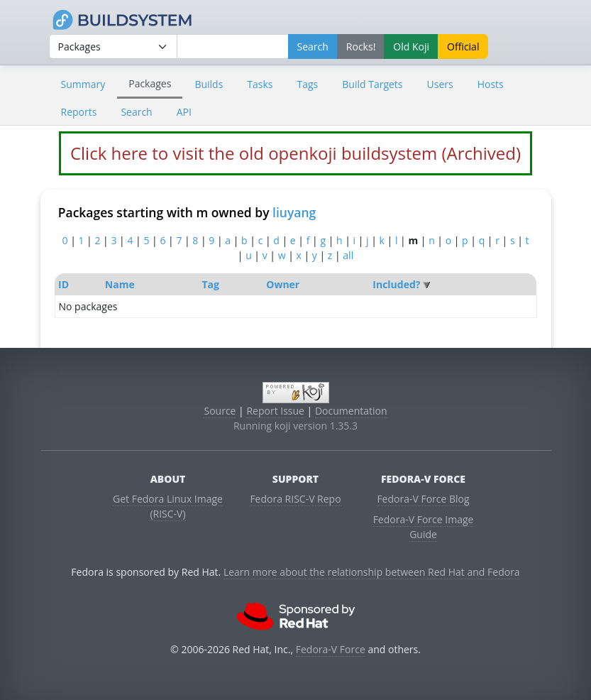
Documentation (351, 411)
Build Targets (372, 84)
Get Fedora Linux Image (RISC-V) (168, 506)
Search (136, 112)
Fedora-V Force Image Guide (424, 527)
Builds (209, 84)
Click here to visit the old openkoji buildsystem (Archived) (295, 153)
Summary (83, 84)
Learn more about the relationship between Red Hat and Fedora (372, 572)
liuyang (294, 212)
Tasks (260, 84)
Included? (396, 284)
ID (63, 284)
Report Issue (275, 411)
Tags (308, 84)
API (184, 112)
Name (120, 284)
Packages (150, 83)
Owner (283, 284)
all (348, 255)
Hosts (491, 84)
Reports (79, 112)
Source (220, 411)
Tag (210, 284)
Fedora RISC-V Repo (295, 499)
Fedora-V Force (331, 649)
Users (440, 84)
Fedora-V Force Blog (423, 499)
